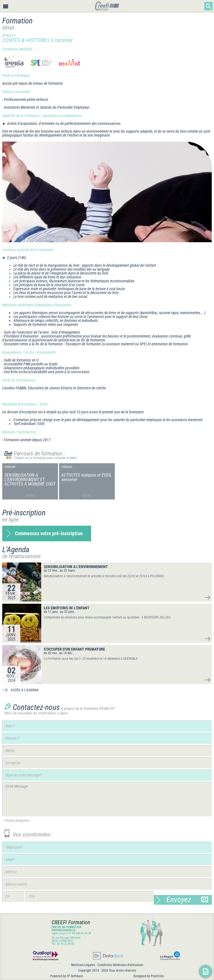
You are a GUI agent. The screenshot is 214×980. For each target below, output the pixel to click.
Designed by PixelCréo (149, 976)
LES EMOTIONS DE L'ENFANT (67, 608)
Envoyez (187, 900)
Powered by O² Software (67, 976)
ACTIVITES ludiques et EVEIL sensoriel (87, 477)
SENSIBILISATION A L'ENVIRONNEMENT (76, 567)
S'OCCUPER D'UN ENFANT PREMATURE (74, 649)
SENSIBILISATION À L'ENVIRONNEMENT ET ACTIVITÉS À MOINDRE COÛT (30, 480)
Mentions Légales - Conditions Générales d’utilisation (107, 965)
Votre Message (107, 799)
